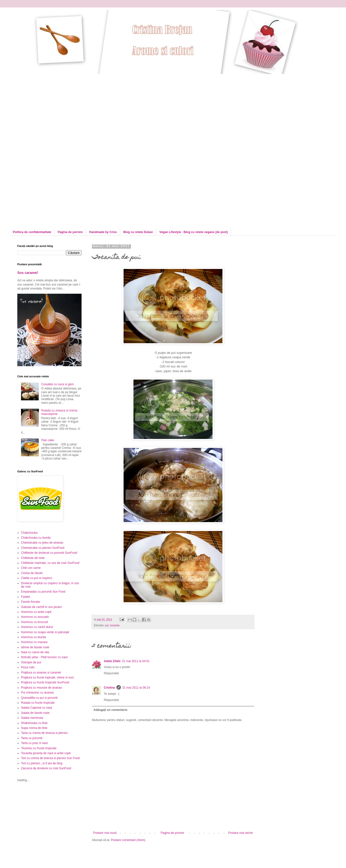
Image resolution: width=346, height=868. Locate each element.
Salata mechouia (32, 718)
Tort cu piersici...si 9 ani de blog (42, 763)
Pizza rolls (28, 667)
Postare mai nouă (105, 833)
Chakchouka (29, 533)
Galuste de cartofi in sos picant (41, 607)
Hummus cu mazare (34, 642)
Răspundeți (111, 673)
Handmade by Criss (103, 232)
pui (107, 625)
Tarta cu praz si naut (34, 743)
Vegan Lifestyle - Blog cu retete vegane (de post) (194, 232)
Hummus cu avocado (35, 617)
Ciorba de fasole (32, 573)
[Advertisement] (59, 109)
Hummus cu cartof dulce (37, 627)
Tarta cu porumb (32, 738)
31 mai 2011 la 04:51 (136, 661)
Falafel (25, 597)
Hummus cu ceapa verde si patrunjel (45, 632)
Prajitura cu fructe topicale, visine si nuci (47, 677)
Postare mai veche (241, 833)
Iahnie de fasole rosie (35, 647)
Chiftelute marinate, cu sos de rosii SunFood (50, 563)
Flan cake (48, 440)
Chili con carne (31, 568)
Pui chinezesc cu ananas (37, 693)
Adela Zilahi (112, 661)
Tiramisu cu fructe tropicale (39, 748)
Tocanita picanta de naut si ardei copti (46, 753)
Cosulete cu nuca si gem (57, 384)
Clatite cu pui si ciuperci (37, 578)
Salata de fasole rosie (35, 713)
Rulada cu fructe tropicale (38, 703)
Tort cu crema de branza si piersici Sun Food (50, 758)
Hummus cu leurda (33, 637)
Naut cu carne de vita (35, 652)
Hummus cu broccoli (34, 622)
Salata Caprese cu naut (36, 708)
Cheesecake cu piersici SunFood (43, 548)
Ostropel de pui (31, 662)
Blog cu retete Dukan (138, 232)
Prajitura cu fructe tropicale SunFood (45, 682)
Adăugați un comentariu (110, 710)
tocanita (115, 625)
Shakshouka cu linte (34, 723)
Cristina (109, 688)
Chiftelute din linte (33, 558)
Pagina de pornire (70, 232)
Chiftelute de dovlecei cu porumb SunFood (49, 553)
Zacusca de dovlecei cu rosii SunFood (46, 768)
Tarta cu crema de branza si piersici (44, 733)
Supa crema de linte (34, 728)
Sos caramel (28, 273)
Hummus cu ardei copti (36, 612)
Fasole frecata (30, 602)
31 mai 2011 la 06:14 (136, 688)
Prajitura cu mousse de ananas (41, 688)
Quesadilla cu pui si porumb (39, 698)
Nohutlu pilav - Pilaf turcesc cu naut (44, 657)
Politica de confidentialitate (32, 232)
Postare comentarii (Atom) (128, 840)
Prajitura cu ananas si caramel (41, 673)
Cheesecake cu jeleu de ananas (42, 543)
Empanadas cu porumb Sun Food (43, 592)
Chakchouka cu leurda (36, 538)
